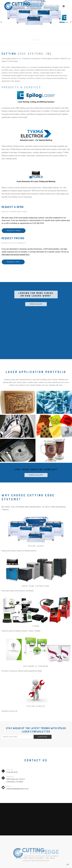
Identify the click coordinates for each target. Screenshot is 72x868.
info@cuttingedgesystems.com (17, 789)
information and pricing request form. (16, 254)
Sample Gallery (36, 475)
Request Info (13, 262)
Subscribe (43, 737)
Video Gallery (36, 304)
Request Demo (14, 231)
